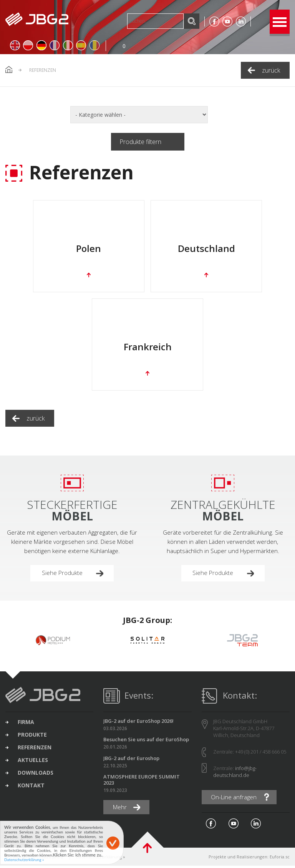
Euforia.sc (280, 859)
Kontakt (32, 790)
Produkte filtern (140, 142)
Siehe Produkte (63, 575)
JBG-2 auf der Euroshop (131, 760)
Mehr (121, 810)
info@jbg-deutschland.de (235, 774)
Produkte (33, 737)
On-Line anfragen (235, 799)
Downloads (37, 777)
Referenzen (36, 750)
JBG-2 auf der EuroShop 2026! (138, 723)
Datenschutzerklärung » (24, 860)
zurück (271, 70)
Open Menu (280, 22)
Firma (27, 724)
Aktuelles (34, 764)
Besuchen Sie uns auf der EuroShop (146, 741)
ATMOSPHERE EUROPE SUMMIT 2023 (142, 782)
